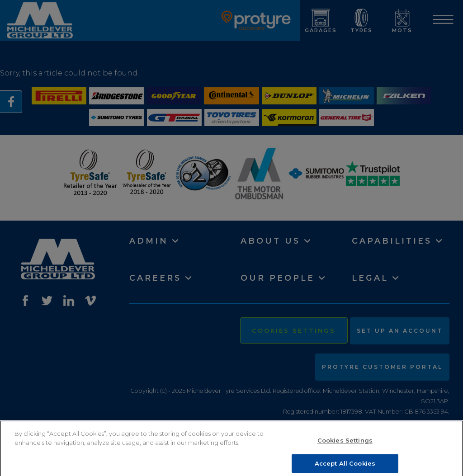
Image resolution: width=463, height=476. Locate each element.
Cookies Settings (345, 445)
